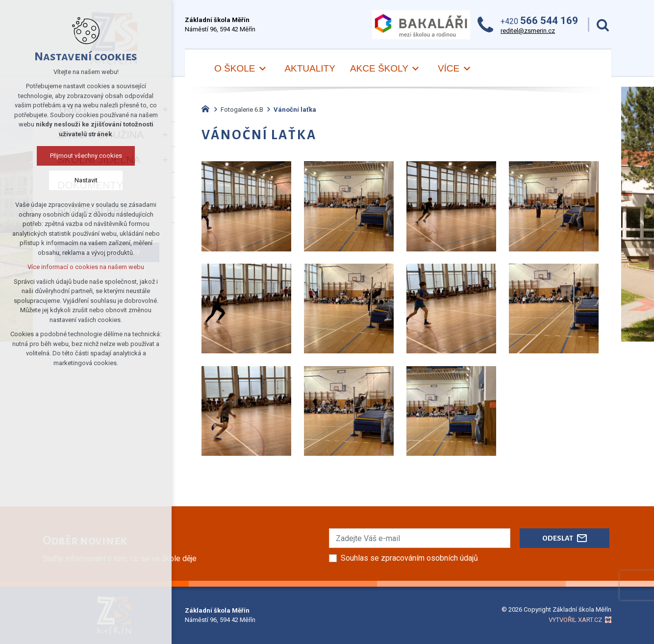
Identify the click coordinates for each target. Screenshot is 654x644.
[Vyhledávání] (603, 25)
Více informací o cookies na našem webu (86, 267)
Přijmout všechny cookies (86, 156)
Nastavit (86, 180)
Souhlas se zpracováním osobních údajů (409, 558)
